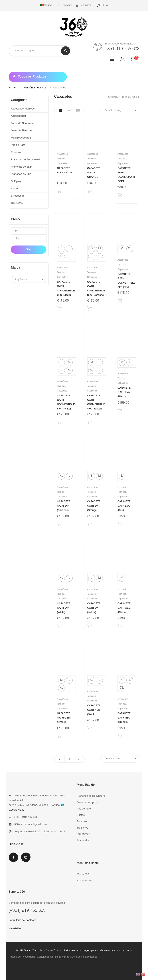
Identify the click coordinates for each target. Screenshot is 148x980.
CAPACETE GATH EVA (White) (64, 608)
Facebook (65, 5)
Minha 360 (83, 875)
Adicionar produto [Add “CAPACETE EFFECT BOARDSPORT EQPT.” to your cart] (120, 196)
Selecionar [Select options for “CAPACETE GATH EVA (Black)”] (120, 411)
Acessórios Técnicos (35, 88)
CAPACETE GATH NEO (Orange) (124, 718)
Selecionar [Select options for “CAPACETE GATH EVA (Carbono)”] (59, 525)
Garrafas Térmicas (22, 131)
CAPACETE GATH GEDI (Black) (124, 608)
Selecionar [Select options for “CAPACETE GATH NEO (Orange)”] (120, 737)
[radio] (61, 249)
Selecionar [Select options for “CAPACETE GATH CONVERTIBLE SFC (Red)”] (120, 302)
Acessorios (83, 841)
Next (79, 759)
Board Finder (84, 881)
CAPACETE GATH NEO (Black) (94, 710)
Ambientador (19, 116)
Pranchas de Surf (21, 174)
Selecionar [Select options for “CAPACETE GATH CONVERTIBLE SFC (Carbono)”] (89, 309)
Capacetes (62, 164)
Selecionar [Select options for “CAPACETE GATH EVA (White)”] (59, 627)
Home (12, 88)
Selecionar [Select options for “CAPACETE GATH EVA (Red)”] (120, 525)
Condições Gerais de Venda (53, 957)
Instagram (83, 5)
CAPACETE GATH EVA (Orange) (94, 506)
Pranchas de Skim (22, 167)
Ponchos (16, 153)
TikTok (103, 5)
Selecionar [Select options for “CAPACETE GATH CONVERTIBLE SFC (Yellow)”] (89, 423)
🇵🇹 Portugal (46, 5)
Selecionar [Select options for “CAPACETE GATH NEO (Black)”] (89, 729)
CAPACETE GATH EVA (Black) (124, 392)
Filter (29, 249)
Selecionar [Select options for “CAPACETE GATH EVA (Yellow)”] (89, 627)
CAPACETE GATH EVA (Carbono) (64, 506)
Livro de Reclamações (84, 957)
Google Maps (16, 810)
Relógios (16, 182)
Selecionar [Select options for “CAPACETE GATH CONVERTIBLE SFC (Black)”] (59, 309)
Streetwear (17, 196)
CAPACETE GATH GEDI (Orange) (64, 718)
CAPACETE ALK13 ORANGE (94, 173)
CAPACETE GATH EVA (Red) (124, 506)
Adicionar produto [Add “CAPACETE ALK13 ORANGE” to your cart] (89, 192)
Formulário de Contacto (22, 920)
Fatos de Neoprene (22, 123)
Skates (15, 189)
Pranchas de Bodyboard (25, 160)
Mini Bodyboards (21, 138)
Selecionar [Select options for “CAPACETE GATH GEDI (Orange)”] (59, 737)
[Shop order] (120, 110)
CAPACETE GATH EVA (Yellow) (94, 608)
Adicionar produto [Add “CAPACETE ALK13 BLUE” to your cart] (59, 192)
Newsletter (15, 929)
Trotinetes (17, 203)
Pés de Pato (18, 145)
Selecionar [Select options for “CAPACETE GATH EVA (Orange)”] (89, 525)
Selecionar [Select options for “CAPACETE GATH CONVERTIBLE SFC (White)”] (59, 423)
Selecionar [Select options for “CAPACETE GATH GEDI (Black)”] (120, 627)
